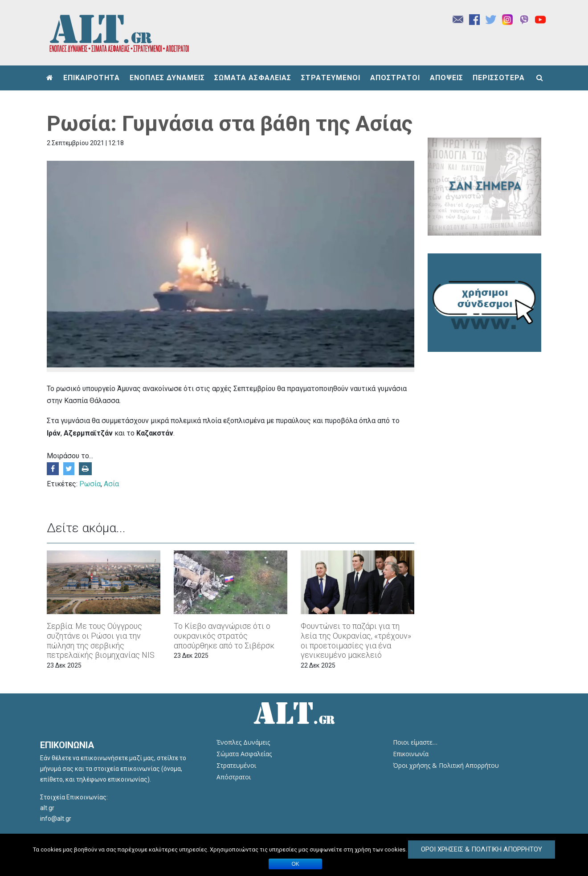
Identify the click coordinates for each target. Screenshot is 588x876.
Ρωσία (90, 484)
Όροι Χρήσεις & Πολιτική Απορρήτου (482, 849)
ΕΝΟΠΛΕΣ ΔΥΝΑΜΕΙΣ (167, 78)
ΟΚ (296, 864)
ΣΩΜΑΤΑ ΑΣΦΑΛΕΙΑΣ (253, 78)
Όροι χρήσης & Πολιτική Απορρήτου (446, 765)
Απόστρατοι (234, 777)
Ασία (111, 484)
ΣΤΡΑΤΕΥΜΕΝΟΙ (331, 78)
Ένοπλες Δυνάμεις (243, 742)
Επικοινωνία (411, 754)
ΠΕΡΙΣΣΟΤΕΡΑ (499, 78)
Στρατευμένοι (236, 765)
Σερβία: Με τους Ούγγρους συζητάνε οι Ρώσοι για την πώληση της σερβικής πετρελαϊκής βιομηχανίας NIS (101, 640)
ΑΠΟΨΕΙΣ (447, 78)
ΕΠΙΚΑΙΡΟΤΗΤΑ (92, 78)
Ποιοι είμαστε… (415, 742)
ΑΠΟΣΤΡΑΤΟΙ (395, 78)
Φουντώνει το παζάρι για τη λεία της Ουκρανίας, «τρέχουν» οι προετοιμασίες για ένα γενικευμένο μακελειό (356, 640)
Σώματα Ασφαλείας (244, 754)
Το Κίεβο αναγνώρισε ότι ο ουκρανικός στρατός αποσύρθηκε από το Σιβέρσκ (224, 636)
